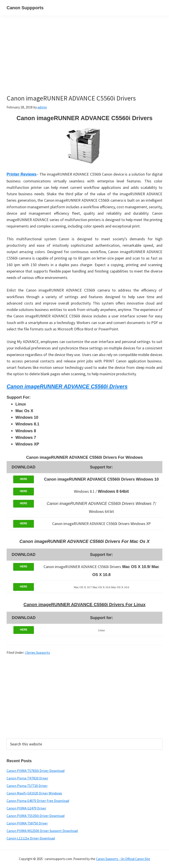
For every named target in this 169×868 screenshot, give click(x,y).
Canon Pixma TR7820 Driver (27, 778)
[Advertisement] (84, 61)
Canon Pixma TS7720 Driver (27, 786)
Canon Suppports (25, 8)
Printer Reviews (22, 174)
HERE (23, 479)
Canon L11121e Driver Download (31, 838)
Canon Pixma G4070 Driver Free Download (38, 801)
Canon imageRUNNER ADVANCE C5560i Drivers (67, 386)
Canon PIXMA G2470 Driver (26, 808)
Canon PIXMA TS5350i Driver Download (36, 816)
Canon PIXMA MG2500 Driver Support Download (42, 831)
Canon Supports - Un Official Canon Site (123, 859)
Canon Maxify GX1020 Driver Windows (34, 793)
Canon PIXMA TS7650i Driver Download (36, 771)
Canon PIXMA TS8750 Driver (27, 823)
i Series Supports (37, 652)
